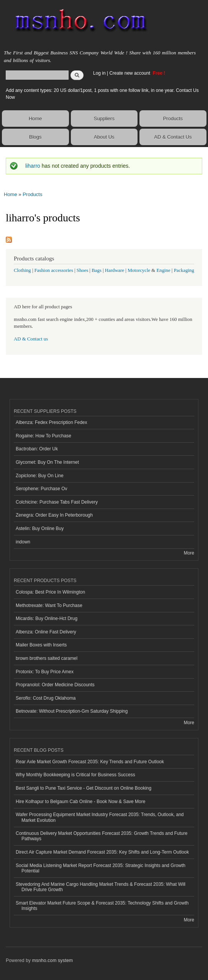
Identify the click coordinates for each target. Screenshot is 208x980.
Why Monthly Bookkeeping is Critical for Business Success (75, 775)
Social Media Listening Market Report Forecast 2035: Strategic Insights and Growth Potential (101, 868)
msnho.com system (52, 960)
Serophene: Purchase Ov (42, 489)
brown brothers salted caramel (47, 658)
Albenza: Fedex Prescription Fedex (52, 422)
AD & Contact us (31, 339)
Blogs (35, 137)
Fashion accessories (54, 270)
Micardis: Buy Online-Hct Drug (47, 618)
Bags (97, 270)
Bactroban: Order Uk (37, 449)
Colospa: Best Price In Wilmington (50, 592)
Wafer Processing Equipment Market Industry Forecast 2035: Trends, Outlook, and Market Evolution (100, 817)
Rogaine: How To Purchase (43, 436)
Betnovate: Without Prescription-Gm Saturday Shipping (72, 711)
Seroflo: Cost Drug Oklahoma (46, 698)
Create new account (130, 73)
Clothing (22, 270)
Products (173, 119)
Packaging (184, 270)
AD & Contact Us (173, 137)
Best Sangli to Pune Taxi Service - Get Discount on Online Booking (84, 788)
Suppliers (104, 119)
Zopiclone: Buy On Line (40, 476)
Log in (99, 73)
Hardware (115, 270)
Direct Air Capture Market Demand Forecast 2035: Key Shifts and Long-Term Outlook (102, 852)
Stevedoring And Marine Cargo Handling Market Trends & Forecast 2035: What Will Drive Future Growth (101, 887)
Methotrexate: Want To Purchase (49, 605)
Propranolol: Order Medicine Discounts (55, 685)
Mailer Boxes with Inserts (41, 645)
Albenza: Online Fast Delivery (46, 632)
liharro (33, 166)
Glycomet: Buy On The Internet (47, 462)
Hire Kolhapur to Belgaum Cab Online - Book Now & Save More (80, 802)
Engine (163, 270)
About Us (104, 137)
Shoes (83, 270)
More (189, 553)
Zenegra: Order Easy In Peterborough (54, 515)
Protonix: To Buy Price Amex (45, 672)
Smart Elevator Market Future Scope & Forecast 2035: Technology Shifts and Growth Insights (102, 906)
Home (35, 119)
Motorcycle (139, 270)
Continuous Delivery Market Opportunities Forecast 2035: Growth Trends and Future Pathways (102, 836)
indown (23, 542)
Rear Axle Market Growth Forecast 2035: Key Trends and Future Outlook (90, 762)
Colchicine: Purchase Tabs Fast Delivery (57, 502)
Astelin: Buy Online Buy (40, 528)
